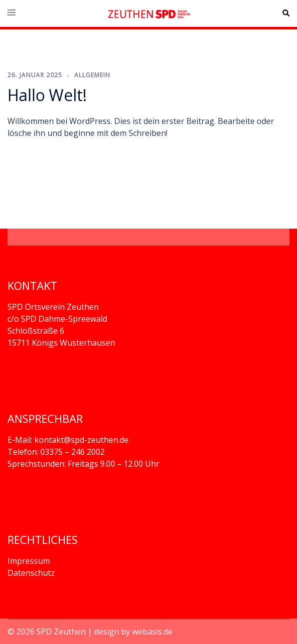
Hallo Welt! (47, 95)
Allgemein (92, 75)
